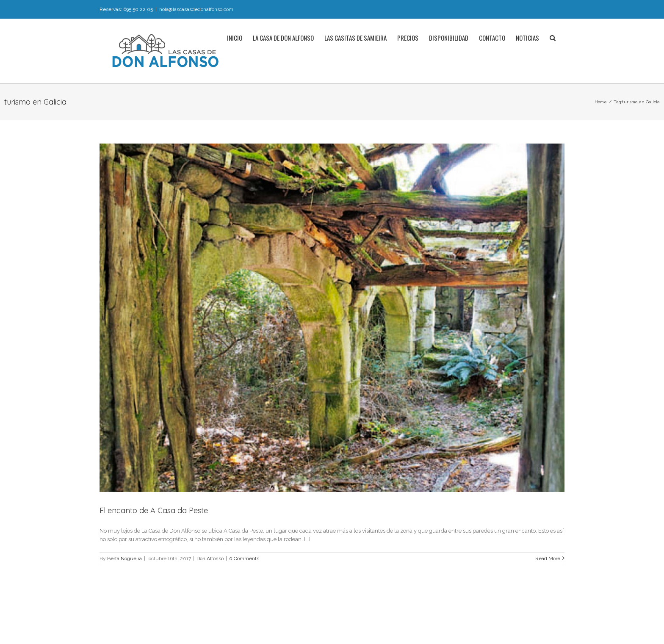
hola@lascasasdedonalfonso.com (196, 9)
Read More (548, 558)
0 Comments (244, 558)
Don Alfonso (210, 558)
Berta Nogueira (125, 558)
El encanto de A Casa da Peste (154, 510)
